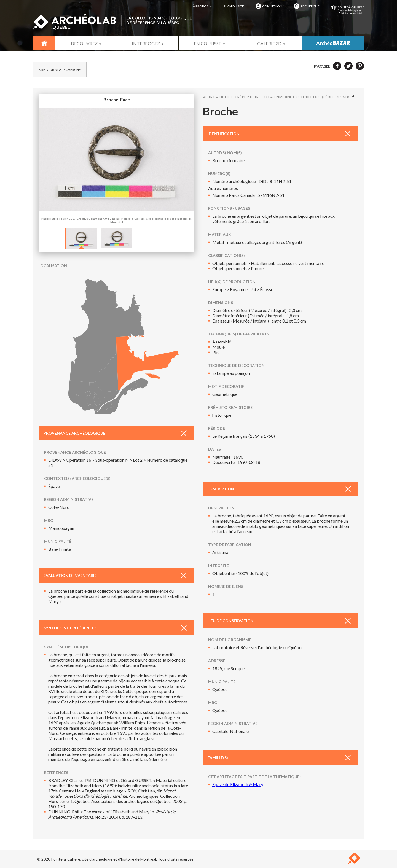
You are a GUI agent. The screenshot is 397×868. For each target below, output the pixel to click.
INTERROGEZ (146, 43)
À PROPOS (201, 6)
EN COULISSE (207, 43)
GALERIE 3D (269, 43)
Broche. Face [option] (116, 160)
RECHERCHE (307, 6)
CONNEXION (269, 6)
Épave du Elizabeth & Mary (238, 784)
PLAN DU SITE (234, 6)
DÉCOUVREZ (84, 43)
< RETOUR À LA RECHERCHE (60, 70)
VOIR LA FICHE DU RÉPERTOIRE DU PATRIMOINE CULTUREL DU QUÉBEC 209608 (278, 97)
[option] (81, 236)
